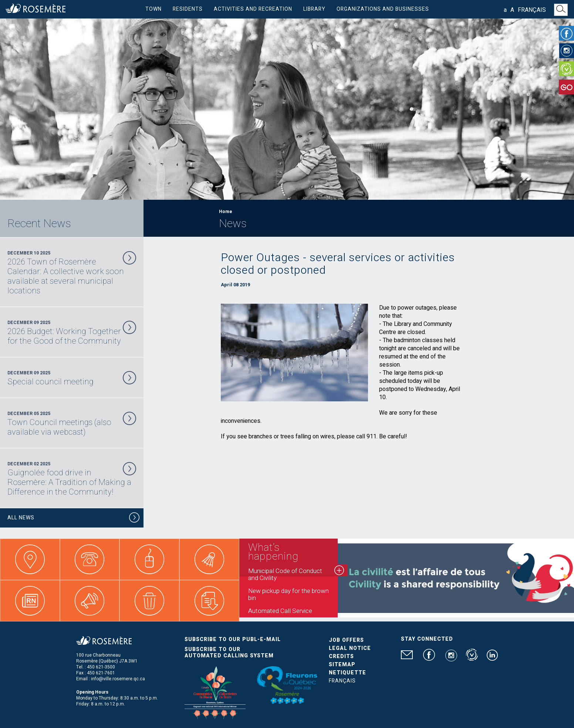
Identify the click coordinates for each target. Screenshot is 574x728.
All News (74, 519)
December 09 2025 (72, 333)
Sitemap (342, 665)
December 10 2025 (72, 273)
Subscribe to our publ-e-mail (233, 639)
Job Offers (346, 640)
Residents (188, 9)
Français (532, 10)
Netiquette (347, 673)
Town (153, 9)
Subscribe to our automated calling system (229, 653)
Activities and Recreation (253, 9)
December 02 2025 (72, 479)
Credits (341, 656)
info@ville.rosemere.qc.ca (118, 679)
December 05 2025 (72, 424)
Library (314, 9)
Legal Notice (350, 648)
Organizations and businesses (383, 9)
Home (226, 212)
